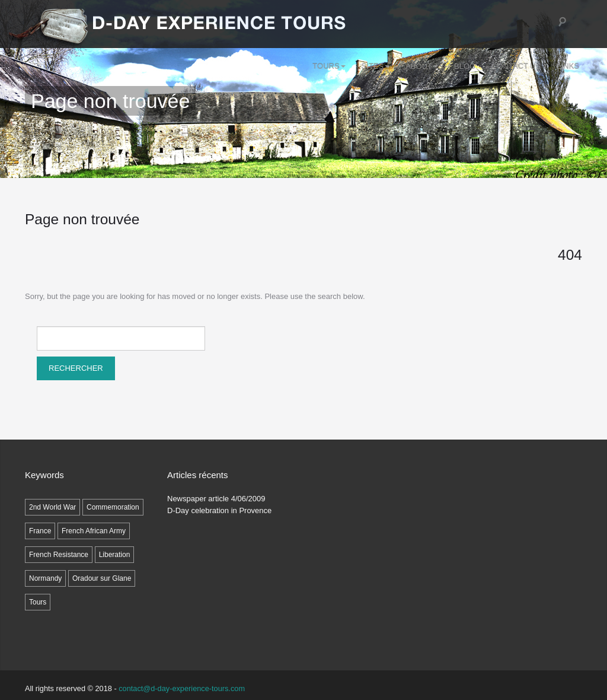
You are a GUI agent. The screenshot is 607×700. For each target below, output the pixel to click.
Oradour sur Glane (102, 578)
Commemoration (113, 507)
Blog (465, 66)
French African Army (94, 531)
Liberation (115, 555)
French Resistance (59, 555)
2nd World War (52, 507)
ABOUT (422, 66)
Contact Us (516, 66)
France (40, 531)
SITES (376, 66)
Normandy (45, 578)
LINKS (568, 66)
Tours (329, 66)
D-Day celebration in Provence (219, 510)
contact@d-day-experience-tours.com (182, 688)
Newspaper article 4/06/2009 (216, 499)
